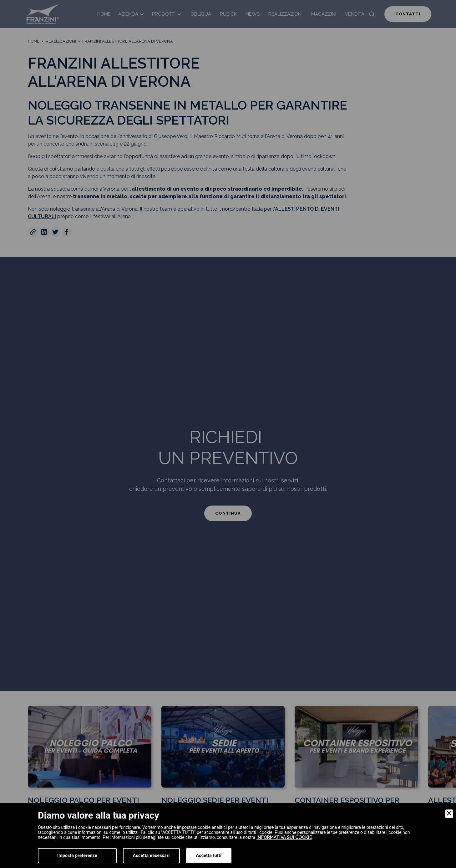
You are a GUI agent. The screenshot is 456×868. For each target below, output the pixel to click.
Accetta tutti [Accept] (209, 855)
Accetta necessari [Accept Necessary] (151, 855)
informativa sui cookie (284, 837)
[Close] (449, 814)
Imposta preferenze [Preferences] (77, 855)
